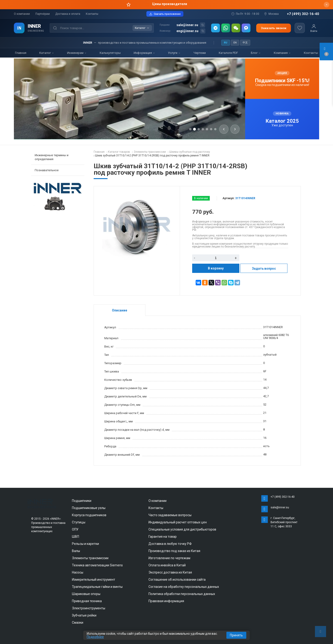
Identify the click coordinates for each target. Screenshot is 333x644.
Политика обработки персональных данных (182, 594)
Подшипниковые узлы (89, 508)
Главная (21, 53)
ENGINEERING (36, 31)
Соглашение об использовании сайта (177, 580)
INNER (34, 26)
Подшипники (82, 501)
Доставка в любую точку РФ (170, 544)
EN (235, 43)
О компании (22, 14)
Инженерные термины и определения (52, 157)
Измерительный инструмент (94, 580)
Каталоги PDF (228, 53)
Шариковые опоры (86, 594)
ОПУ (75, 529)
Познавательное (47, 170)
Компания (282, 53)
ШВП (76, 537)
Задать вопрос (264, 269)
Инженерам (77, 53)
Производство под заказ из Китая (174, 551)
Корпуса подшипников (89, 515)
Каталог (47, 53)
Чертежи (200, 53)
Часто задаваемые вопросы (170, 515)
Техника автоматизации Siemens (97, 565)
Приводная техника (87, 601)
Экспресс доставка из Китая (170, 572)
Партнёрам (43, 14)
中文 (245, 43)
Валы (76, 551)
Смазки (78, 623)
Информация (144, 53)
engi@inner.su (187, 31)
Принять (236, 635)
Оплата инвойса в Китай (167, 565)
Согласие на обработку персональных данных (184, 587)
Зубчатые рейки (84, 615)
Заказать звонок (274, 28)
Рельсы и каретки (85, 544)
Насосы (78, 572)
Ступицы (79, 522)
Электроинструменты (89, 608)
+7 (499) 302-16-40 (303, 14)
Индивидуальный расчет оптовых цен (178, 522)
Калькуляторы (110, 53)
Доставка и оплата (68, 14)
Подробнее (95, 637)
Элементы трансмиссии (90, 558)
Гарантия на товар (163, 537)
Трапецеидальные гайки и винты (97, 587)
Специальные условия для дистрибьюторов (182, 529)
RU (226, 43)
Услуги (174, 53)
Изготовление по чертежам (169, 558)
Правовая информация (166, 601)
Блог (256, 53)
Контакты (92, 14)
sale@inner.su (187, 25)
